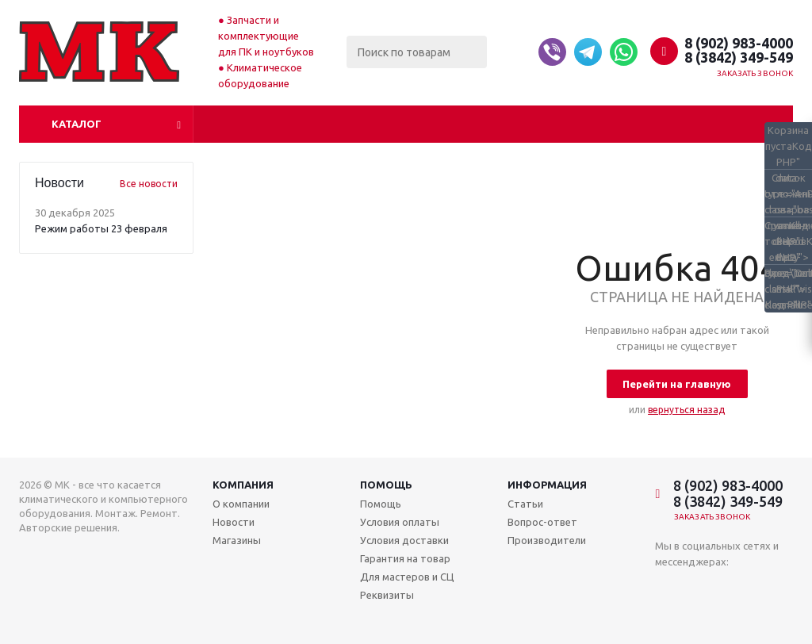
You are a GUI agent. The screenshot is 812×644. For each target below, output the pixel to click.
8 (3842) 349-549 (739, 57)
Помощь (386, 485)
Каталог (77, 124)
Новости (234, 522)
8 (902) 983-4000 (739, 43)
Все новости (149, 184)
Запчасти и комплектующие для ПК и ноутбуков (266, 36)
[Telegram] (588, 52)
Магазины (237, 540)
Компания (243, 485)
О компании (241, 504)
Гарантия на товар (405, 558)
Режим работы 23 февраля (101, 228)
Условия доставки (404, 540)
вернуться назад (686, 410)
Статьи (525, 504)
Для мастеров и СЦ (407, 577)
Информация (547, 485)
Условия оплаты (400, 522)
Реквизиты (387, 595)
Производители (547, 540)
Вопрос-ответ (542, 522)
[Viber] (552, 52)
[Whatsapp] (624, 52)
